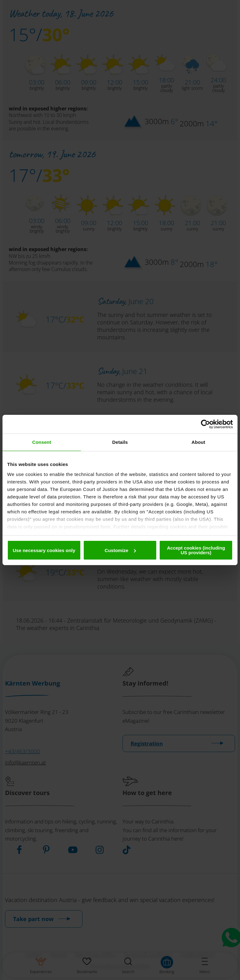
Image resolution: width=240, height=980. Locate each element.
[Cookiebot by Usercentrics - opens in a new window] (205, 424)
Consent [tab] (42, 442)
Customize (120, 550)
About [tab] (198, 442)
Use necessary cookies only (44, 550)
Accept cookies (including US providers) (196, 550)
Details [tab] (120, 442)
